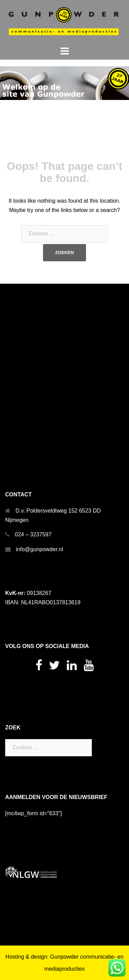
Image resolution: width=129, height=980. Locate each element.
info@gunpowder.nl (39, 549)
